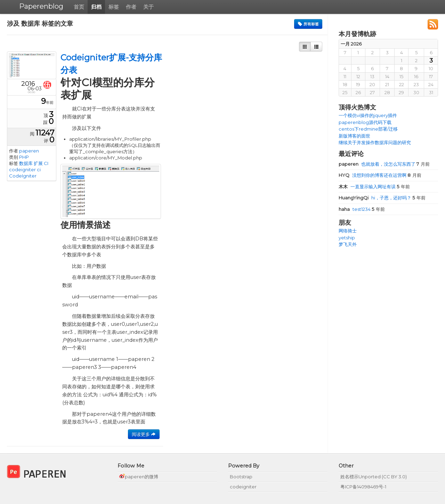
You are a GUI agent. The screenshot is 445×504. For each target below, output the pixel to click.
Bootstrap (241, 477)
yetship (347, 238)
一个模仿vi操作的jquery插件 (368, 115)
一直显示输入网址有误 (368, 187)
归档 (96, 7)
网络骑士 (348, 231)
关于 (148, 7)
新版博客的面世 (354, 136)
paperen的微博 (139, 477)
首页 (79, 7)
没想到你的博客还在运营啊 (373, 175)
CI (46, 163)
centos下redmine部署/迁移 (368, 129)
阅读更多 (144, 434)
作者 (131, 7)
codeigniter (22, 170)
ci (39, 170)
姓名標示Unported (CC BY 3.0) (374, 477)
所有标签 (308, 24)
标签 (114, 7)
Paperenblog (41, 6)
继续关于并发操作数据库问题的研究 (375, 142)
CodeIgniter (23, 176)
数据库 (26, 163)
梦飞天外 (348, 244)
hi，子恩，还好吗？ (375, 198)
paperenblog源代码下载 (365, 122)
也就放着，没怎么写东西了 (378, 164)
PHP (24, 157)
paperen (29, 151)
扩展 (38, 163)
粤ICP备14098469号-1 (363, 487)
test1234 (355, 209)
